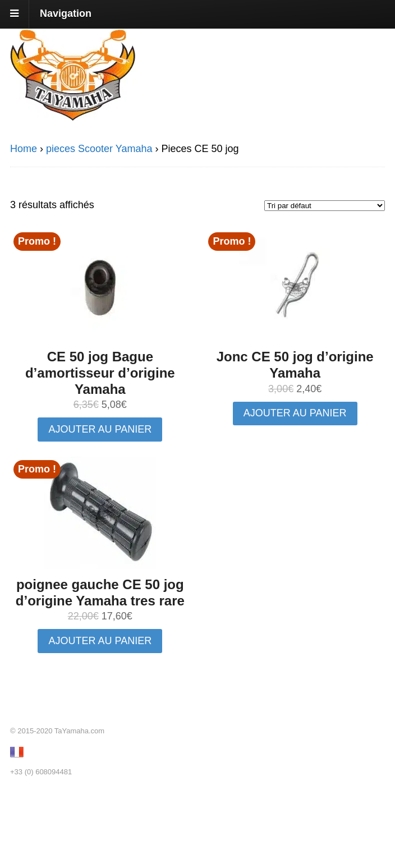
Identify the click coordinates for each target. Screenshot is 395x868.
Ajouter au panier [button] (100, 429)
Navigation (66, 13)
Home (24, 149)
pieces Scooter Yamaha (99, 149)
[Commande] (325, 206)
